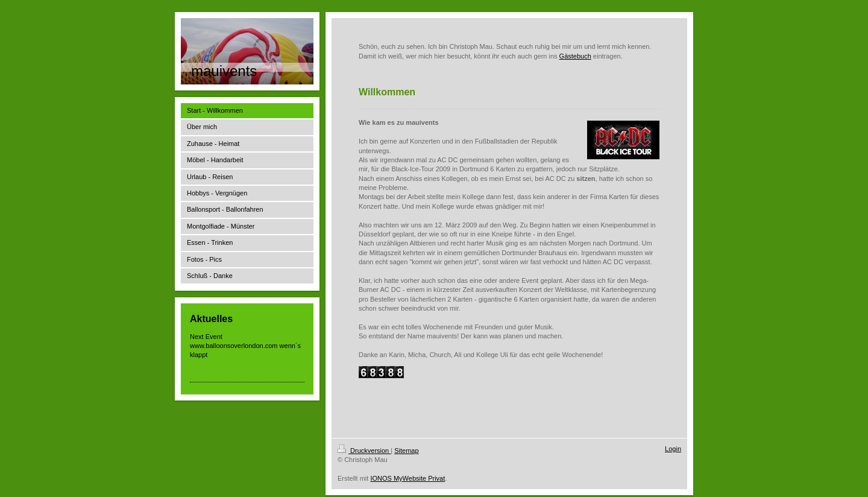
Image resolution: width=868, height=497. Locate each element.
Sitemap (406, 451)
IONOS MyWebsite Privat (407, 478)
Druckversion (364, 451)
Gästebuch (575, 56)
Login (673, 449)
